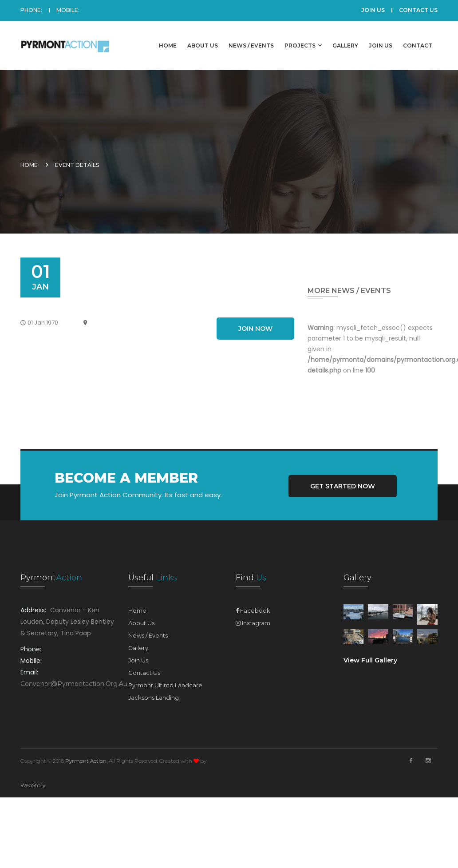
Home (168, 46)
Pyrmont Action (86, 761)
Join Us (381, 46)
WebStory (33, 785)
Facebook (253, 610)
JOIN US (373, 10)
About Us (203, 46)
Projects (303, 45)
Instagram (253, 623)
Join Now (255, 329)
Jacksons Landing (154, 698)
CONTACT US (418, 10)
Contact (418, 46)
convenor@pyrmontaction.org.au (74, 684)
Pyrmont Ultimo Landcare (165, 685)
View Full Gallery (370, 660)
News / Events (251, 46)
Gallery (345, 46)
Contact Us (144, 673)
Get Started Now (343, 486)
